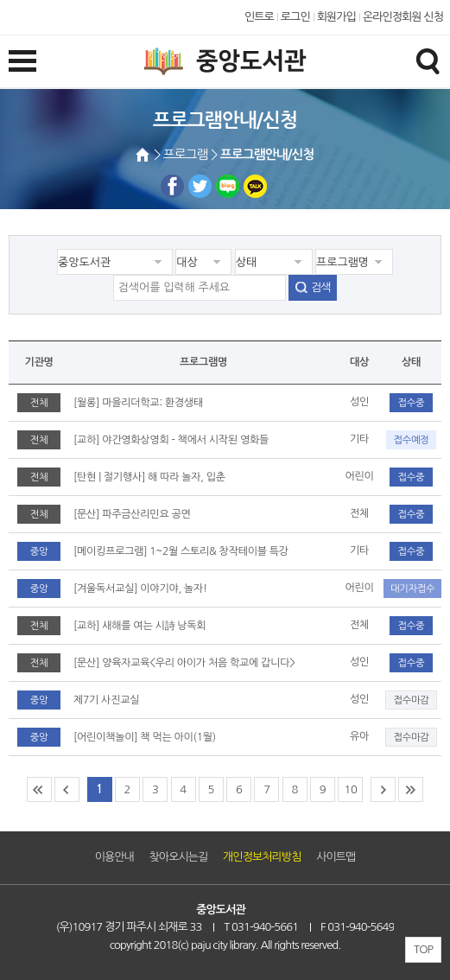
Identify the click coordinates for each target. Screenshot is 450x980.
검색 (320, 287)
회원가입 (336, 17)
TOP (423, 949)
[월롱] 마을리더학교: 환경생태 (138, 403)
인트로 (259, 17)
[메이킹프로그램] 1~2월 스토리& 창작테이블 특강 (181, 551)
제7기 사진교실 (106, 700)
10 (350, 789)
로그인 (295, 17)
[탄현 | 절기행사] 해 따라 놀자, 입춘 (149, 477)
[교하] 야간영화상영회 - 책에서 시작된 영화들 (171, 440)
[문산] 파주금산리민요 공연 (132, 514)
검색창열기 (428, 60)
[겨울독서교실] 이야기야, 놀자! (140, 589)
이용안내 (114, 857)
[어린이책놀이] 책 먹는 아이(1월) (145, 737)
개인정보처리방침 (262, 857)
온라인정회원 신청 (403, 17)
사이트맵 (336, 857)
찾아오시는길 (179, 857)
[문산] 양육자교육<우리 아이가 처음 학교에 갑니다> (184, 663)
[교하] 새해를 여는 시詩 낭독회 (139, 626)
